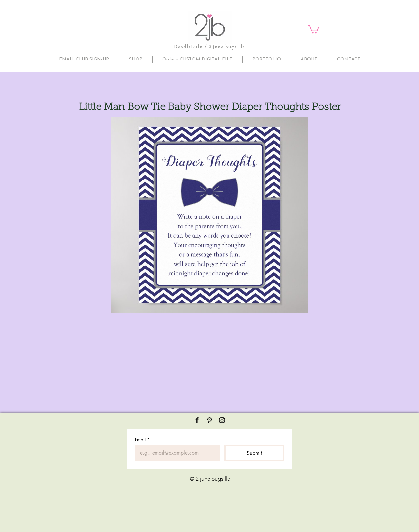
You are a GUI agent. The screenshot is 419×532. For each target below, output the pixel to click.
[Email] (176, 453)
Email (142, 440)
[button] (313, 29)
